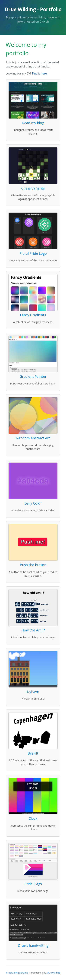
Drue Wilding (53, 973)
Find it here (39, 73)
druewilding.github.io (17, 973)
